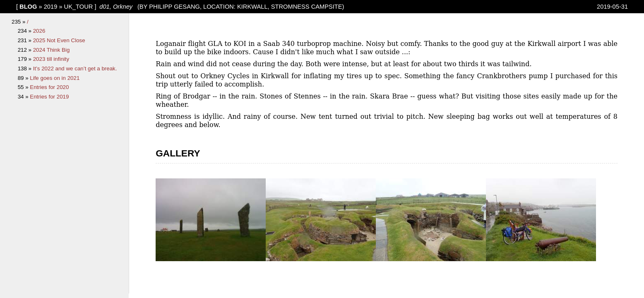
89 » (24, 78)
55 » (24, 87)
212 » (25, 50)
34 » (24, 97)
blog (28, 7)
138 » (25, 68)
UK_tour (79, 7)
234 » (25, 31)
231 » (25, 40)
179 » (25, 59)
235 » (19, 22)
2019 (51, 7)
